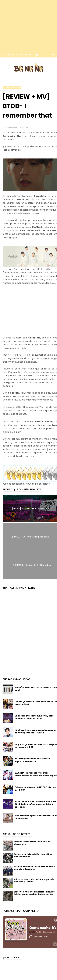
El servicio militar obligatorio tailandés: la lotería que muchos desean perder (34, 893)
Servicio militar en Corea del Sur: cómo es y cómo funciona (34, 868)
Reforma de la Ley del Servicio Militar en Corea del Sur (33, 855)
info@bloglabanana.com (16, 55)
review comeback (12, 87)
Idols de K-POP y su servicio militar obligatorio (32, 843)
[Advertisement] (26, 26)
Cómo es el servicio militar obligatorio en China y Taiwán (34, 880)
